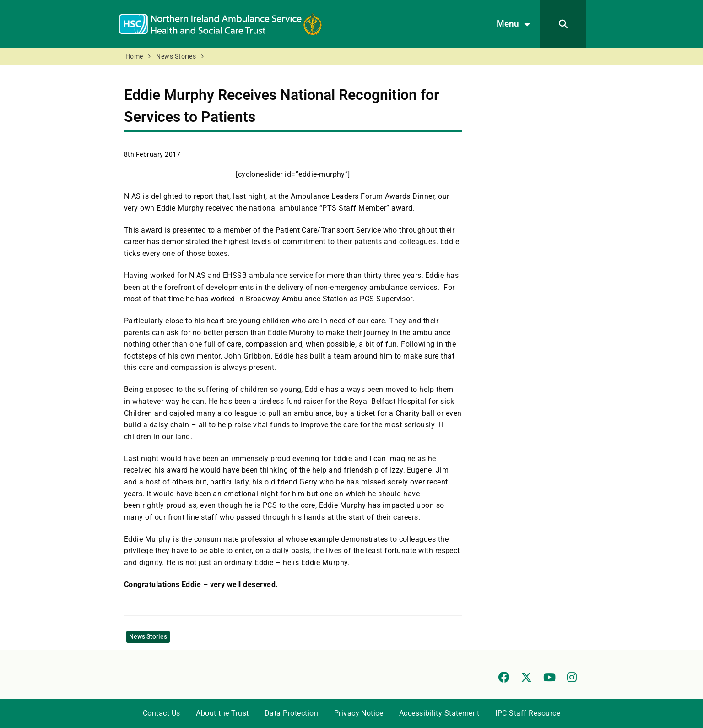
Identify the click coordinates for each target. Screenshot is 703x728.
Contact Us (162, 713)
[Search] (563, 24)
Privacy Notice (359, 713)
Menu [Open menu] (516, 24)
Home (134, 57)
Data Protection (291, 713)
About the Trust (222, 713)
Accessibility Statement (439, 713)
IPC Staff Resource (528, 713)
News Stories (176, 57)
